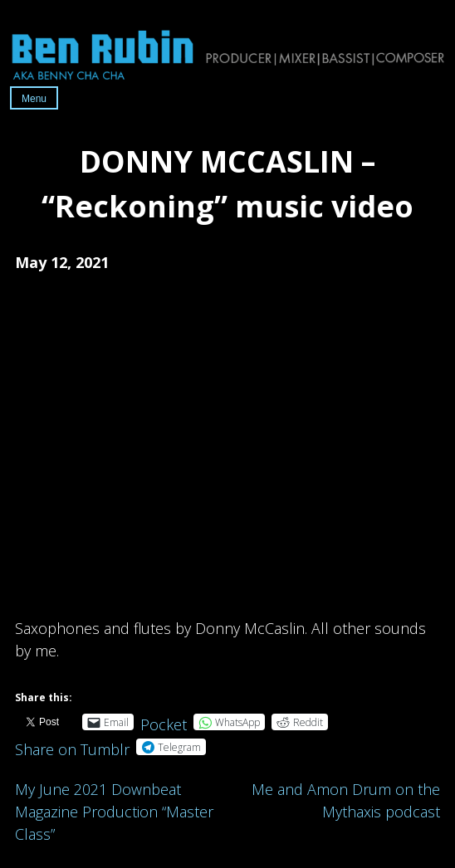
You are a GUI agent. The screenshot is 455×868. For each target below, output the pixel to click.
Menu (34, 99)
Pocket (164, 724)
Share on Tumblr (72, 746)
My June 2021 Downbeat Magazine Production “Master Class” (114, 812)
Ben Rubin (227, 54)
